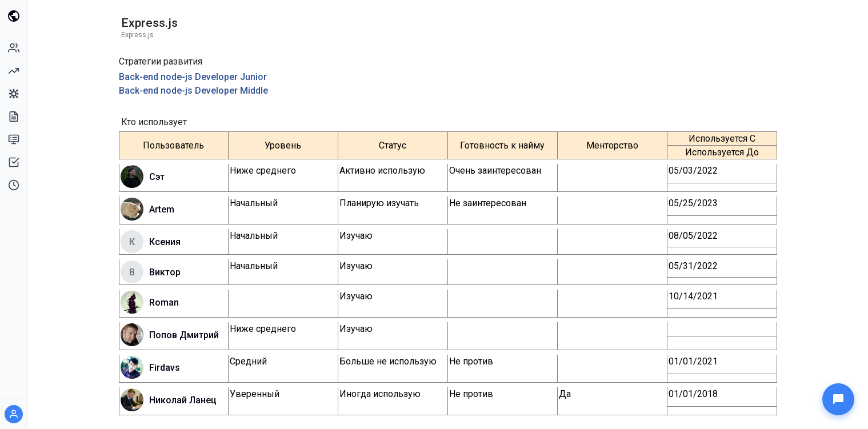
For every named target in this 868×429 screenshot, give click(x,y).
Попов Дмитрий (184, 335)
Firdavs (165, 368)
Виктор (165, 272)
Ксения (165, 242)
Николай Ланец (183, 400)
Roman (164, 302)
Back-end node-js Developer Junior (193, 77)
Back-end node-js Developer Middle (193, 91)
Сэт (157, 177)
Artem (162, 209)
